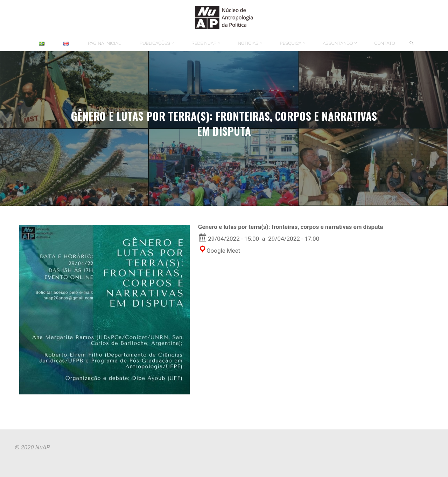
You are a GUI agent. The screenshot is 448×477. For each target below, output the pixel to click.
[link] (412, 43)
